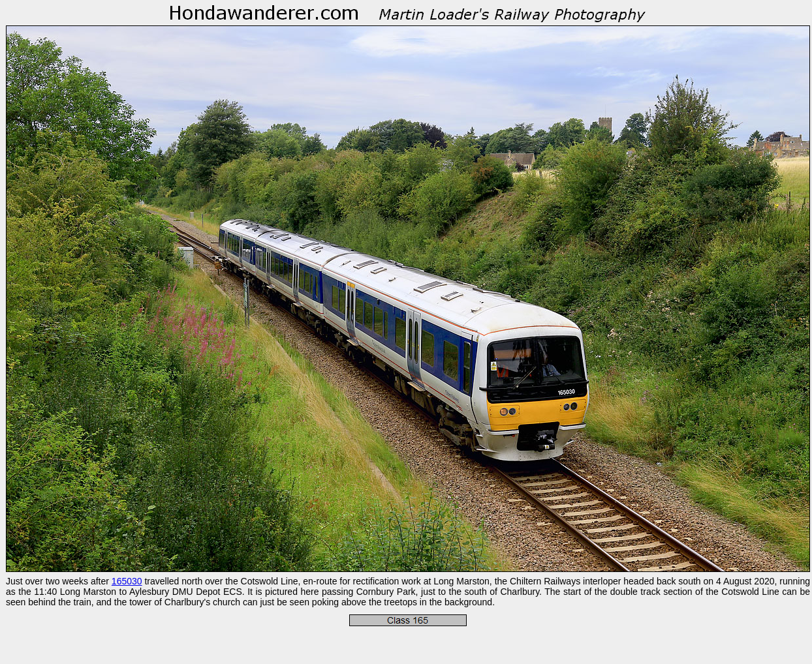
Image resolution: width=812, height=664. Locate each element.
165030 (127, 581)
